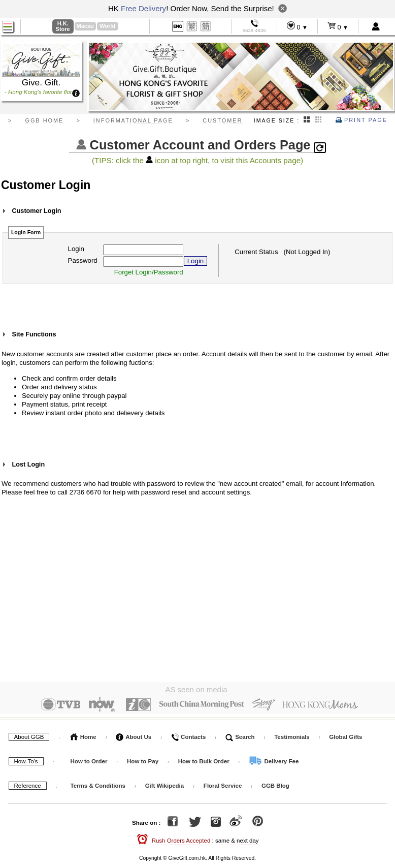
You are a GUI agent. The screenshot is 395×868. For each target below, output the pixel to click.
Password (83, 260)
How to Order (89, 759)
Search (240, 735)
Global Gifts (345, 735)
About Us (134, 735)
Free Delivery (143, 8)
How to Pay (143, 759)
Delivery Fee (274, 759)
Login (76, 249)
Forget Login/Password (149, 272)
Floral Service (223, 784)
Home (84, 735)
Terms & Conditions (98, 784)
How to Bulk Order (205, 759)
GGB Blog (275, 784)
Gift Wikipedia (165, 784)
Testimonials (292, 735)
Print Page (361, 120)
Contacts (188, 735)
